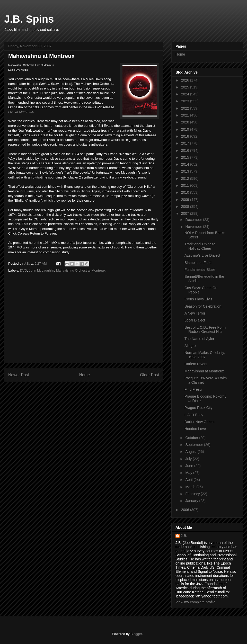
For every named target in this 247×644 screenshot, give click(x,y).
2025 (186, 87)
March (191, 487)
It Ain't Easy (194, 415)
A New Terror (195, 313)
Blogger (136, 634)
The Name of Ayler (199, 339)
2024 (186, 94)
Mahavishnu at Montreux (204, 371)
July (189, 459)
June (190, 466)
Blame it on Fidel (198, 263)
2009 (186, 200)
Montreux (99, 270)
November (194, 227)
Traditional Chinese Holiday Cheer (200, 246)
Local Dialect (195, 320)
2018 (186, 136)
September (195, 445)
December (194, 220)
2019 (186, 129)
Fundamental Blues (200, 270)
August (191, 452)
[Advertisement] (84, 323)
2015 (186, 157)
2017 (186, 143)
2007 (186, 213)
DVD (24, 270)
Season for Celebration (203, 306)
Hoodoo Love (195, 429)
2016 (186, 150)
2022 (186, 108)
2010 (186, 192)
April (189, 480)
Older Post (149, 375)
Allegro (190, 346)
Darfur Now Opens (199, 422)
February (193, 494)
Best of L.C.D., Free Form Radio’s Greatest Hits (205, 330)
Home (85, 375)
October (192, 438)
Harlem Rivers (196, 364)
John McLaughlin (41, 270)
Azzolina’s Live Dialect (202, 255)
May (189, 473)
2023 (186, 101)
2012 (186, 178)
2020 (186, 122)
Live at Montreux (21, 112)
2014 (186, 164)
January (192, 501)
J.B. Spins (29, 19)
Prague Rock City (199, 408)
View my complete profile (195, 602)
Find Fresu (193, 389)
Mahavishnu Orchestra (73, 270)
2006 (186, 510)
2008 (186, 207)
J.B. (184, 536)
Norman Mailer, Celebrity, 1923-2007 (205, 355)
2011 (186, 185)
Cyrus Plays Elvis (198, 299)
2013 (186, 171)
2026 (186, 80)
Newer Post (19, 375)
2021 (186, 115)
